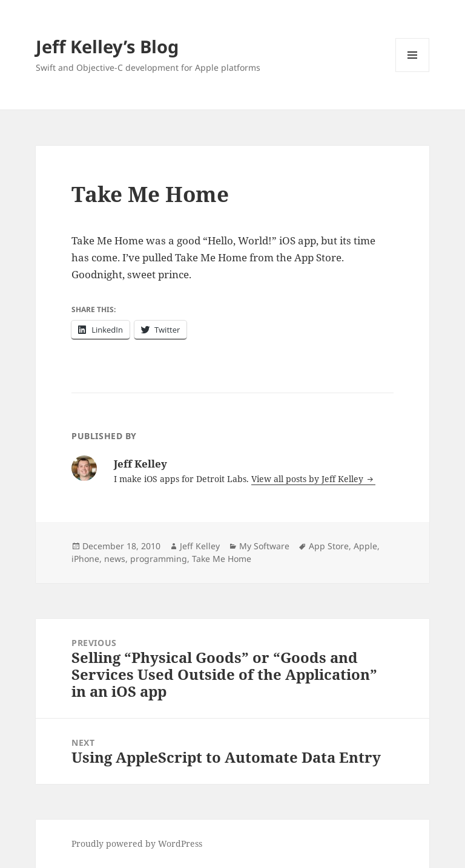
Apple (365, 546)
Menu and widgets (413, 72)
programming (159, 559)
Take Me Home (222, 559)
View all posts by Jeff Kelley (308, 479)
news (115, 559)
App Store (329, 546)
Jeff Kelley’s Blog (107, 46)
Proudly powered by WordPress (137, 844)
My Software (264, 546)
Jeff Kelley (200, 546)
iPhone (85, 559)
